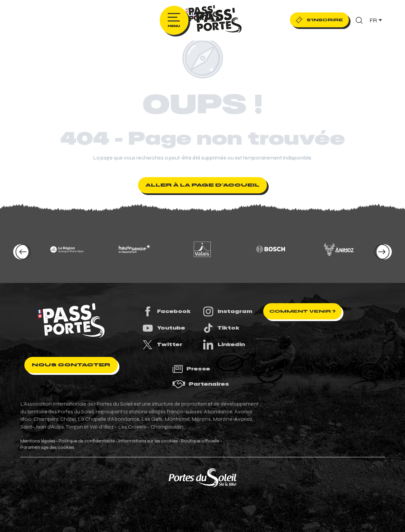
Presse (191, 369)
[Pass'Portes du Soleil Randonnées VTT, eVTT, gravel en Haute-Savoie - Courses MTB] (203, 15)
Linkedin (224, 345)
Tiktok (221, 328)
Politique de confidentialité (87, 441)
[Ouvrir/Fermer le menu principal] (174, 20)
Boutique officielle (200, 441)
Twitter (162, 345)
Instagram (227, 311)
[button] (359, 20)
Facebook (166, 311)
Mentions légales (38, 441)
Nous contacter (71, 365)
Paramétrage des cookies (47, 448)
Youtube (163, 328)
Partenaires (201, 384)
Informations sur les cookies (148, 441)
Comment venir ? (302, 311)
